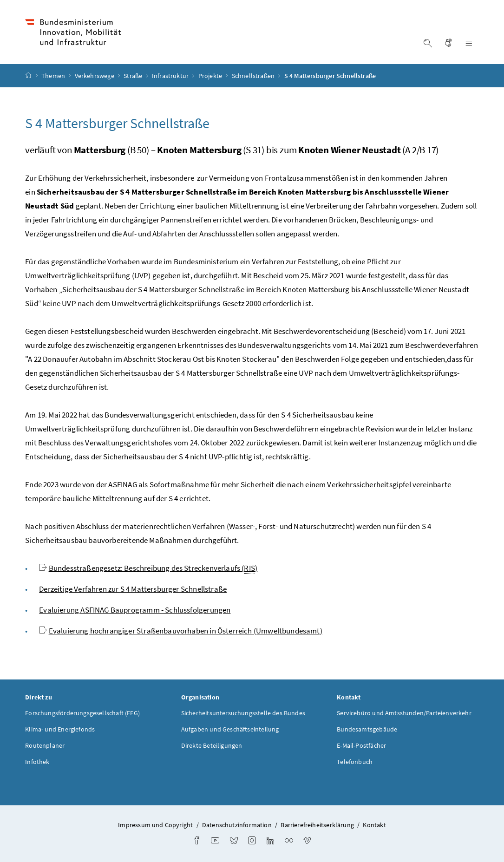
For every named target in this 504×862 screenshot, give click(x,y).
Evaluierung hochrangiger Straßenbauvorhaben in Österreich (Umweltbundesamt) (186, 631)
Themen (54, 76)
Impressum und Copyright (155, 825)
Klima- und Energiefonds (60, 729)
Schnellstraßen (254, 76)
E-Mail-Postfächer (361, 745)
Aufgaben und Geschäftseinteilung (230, 729)
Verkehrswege (95, 76)
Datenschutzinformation (237, 825)
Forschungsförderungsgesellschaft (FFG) (82, 713)
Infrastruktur (171, 76)
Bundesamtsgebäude (367, 729)
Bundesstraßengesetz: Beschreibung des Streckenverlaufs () (153, 568)
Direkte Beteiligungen (212, 745)
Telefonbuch (355, 762)
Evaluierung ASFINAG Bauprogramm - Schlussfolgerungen (135, 610)
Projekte (211, 76)
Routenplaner (45, 745)
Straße (134, 76)
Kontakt (374, 825)
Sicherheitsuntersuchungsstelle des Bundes (243, 713)
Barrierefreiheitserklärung (317, 825)
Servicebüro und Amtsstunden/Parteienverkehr (404, 713)
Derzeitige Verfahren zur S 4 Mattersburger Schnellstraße (133, 589)
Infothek (37, 762)
